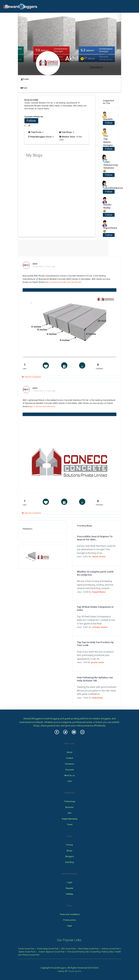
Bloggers (70, 856)
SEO (70, 813)
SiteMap (70, 894)
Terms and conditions (70, 914)
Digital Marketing (70, 819)
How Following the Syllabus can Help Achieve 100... (95, 679)
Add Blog (69, 862)
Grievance (69, 764)
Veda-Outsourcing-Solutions (107, 167)
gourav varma (98, 662)
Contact (69, 758)
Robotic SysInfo (73, 971)
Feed (24, 88)
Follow (31, 121)
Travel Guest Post (26, 949)
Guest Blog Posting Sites (102, 952)
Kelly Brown (97, 698)
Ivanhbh (107, 119)
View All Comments (31, 377)
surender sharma (100, 627)
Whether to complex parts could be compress (95, 573)
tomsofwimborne (107, 188)
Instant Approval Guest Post (51, 952)
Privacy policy (69, 920)
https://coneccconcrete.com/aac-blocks (63, 282)
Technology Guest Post (48, 949)
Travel (70, 825)
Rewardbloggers (59, 968)
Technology (69, 801)
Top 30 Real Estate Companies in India (95, 608)
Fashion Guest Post (110, 949)
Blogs (69, 851)
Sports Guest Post (27, 952)
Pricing (69, 845)
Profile (25, 79)
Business (69, 807)
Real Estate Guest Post (89, 949)
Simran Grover (99, 557)
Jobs (69, 781)
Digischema (107, 230)
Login (70, 882)
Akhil (35, 264)
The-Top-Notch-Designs (107, 140)
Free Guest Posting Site (78, 952)
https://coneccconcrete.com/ (42, 406)
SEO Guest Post (68, 949)
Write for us (70, 776)
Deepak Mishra (99, 592)
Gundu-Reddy (107, 208)
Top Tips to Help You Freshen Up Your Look (95, 644)
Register (69, 888)
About (69, 752)
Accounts (70, 770)
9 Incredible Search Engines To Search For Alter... (95, 538)
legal (70, 926)
